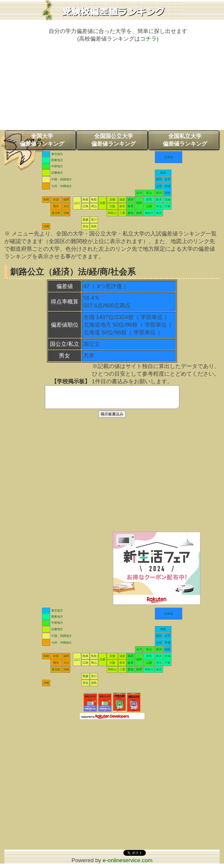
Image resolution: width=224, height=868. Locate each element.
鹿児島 (56, 213)
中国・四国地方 (62, 179)
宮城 (167, 186)
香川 (94, 220)
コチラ (148, 39)
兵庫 (102, 203)
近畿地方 (57, 173)
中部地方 (57, 166)
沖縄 (46, 226)
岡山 (94, 206)
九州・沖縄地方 (62, 186)
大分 (66, 206)
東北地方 (57, 154)
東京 (159, 213)
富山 (149, 193)
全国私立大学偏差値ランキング (185, 140)
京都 (112, 199)
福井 (131, 199)
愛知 (131, 213)
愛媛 (85, 220)
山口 (77, 203)
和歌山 (112, 213)
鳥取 (94, 199)
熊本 (56, 206)
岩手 (167, 179)
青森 (163, 173)
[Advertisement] (112, 89)
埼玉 (159, 206)
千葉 (167, 206)
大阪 (112, 206)
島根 (85, 199)
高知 (85, 226)
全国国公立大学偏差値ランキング (113, 140)
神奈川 (149, 213)
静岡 (139, 213)
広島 (85, 206)
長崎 (46, 199)
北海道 (169, 157)
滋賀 (122, 199)
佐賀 (56, 199)
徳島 (94, 226)
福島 (167, 193)
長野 (139, 203)
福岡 (66, 199)
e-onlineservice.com (128, 865)
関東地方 (57, 160)
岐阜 (131, 206)
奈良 (122, 206)
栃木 (159, 199)
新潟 (159, 193)
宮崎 (66, 213)
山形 (159, 186)
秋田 (159, 179)
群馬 (149, 199)
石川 (139, 193)
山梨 (149, 206)
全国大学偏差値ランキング (42, 140)
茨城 (167, 199)
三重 (122, 213)
